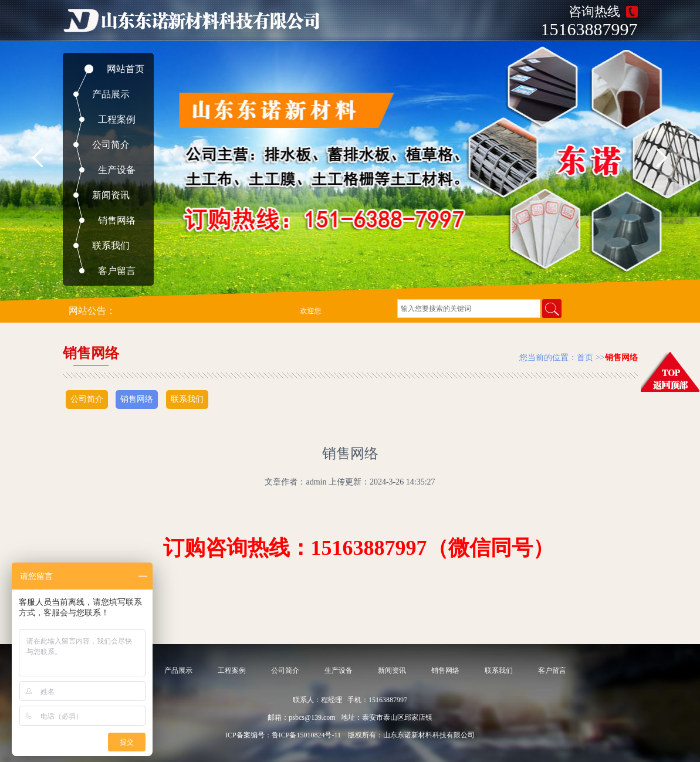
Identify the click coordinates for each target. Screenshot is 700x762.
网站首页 (126, 69)
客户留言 (117, 271)
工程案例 (117, 119)
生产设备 (117, 170)
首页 (585, 358)
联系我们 (111, 245)
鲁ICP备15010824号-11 (306, 735)
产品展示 (111, 94)
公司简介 (111, 145)
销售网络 (117, 220)
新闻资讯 (111, 195)
